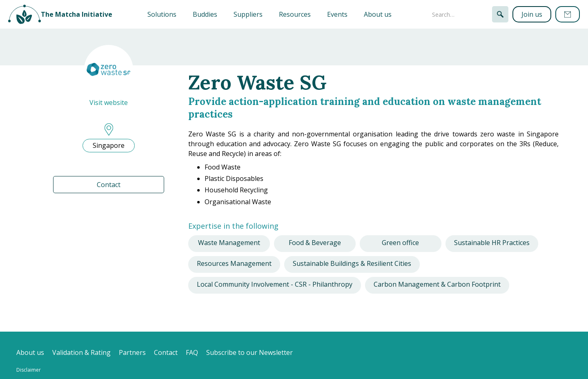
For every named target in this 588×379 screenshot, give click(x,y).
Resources (295, 14)
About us (378, 14)
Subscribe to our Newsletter (249, 352)
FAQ (192, 352)
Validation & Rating (81, 352)
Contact (109, 185)
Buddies (205, 14)
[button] (162, 14)
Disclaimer (29, 370)
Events (337, 14)
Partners (132, 352)
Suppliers (248, 14)
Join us (532, 14)
